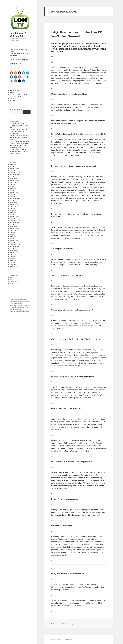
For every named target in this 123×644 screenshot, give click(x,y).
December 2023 (15, 220)
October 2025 (14, 176)
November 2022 (15, 246)
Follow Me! (13, 98)
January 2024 (14, 218)
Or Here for (20, 60)
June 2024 (13, 208)
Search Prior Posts (16, 109)
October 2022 (14, 248)
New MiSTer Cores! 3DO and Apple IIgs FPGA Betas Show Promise (19, 138)
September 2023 (15, 226)
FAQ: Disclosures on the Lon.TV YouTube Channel (77, 34)
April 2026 (13, 164)
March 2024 (14, 214)
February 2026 (15, 168)
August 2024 (14, 204)
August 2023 (14, 228)
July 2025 (13, 182)
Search (27, 112)
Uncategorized (15, 281)
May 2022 (13, 258)
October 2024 (14, 200)
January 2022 (14, 262)
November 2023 (15, 222)
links (11, 277)
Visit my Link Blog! (16, 64)
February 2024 (15, 216)
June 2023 (13, 232)
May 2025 (13, 186)
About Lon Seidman (16, 90)
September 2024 (15, 202)
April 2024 (13, 212)
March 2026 (14, 166)
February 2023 (15, 240)
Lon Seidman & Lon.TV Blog (18, 34)
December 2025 (15, 172)
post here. (76, 299)
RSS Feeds (13, 100)
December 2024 (15, 196)
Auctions (13, 92)
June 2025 (13, 184)
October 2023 (14, 224)
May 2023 (13, 234)
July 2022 (13, 254)
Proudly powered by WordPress (61, 640)
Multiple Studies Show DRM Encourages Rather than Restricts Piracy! (19, 132)
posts (12, 279)
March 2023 (14, 238)
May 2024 (13, 210)
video (12, 283)
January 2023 (14, 242)
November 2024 (15, 198)
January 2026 (14, 170)
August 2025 (14, 180)
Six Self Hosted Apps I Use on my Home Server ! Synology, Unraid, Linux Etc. (19, 152)
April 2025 (13, 188)
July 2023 (13, 230)
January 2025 (14, 194)
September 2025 (15, 178)
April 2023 (13, 236)
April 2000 (13, 266)
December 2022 (15, 244)
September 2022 (15, 250)
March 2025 (14, 190)
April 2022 (13, 260)
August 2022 (14, 252)
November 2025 (15, 174)
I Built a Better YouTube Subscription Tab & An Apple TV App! (20, 126)
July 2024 (13, 206)
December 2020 (15, 264)
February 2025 (15, 192)
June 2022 (13, 256)
